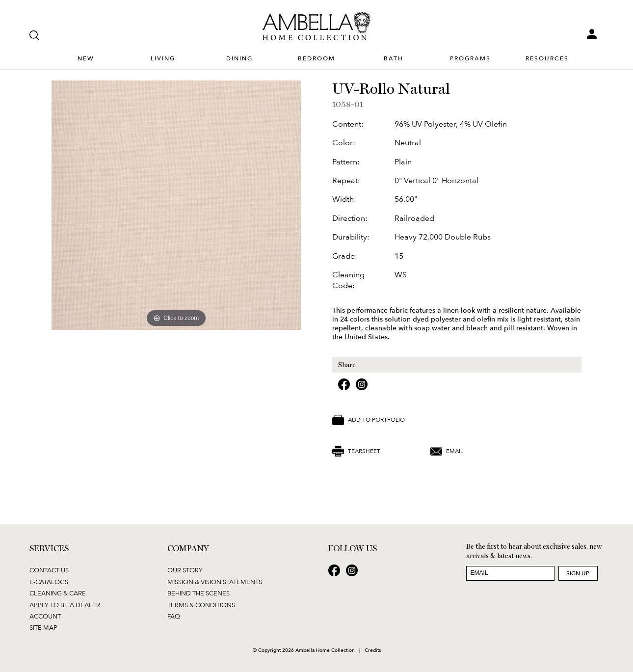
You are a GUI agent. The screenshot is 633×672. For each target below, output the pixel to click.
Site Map (43, 627)
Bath (394, 59)
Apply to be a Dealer (65, 605)
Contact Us (49, 570)
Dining (239, 59)
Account (45, 616)
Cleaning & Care (58, 593)
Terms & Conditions (201, 605)
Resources (547, 59)
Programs (470, 59)
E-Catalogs (49, 582)
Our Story (185, 570)
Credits (373, 650)
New (86, 59)
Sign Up (578, 573)
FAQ (174, 616)
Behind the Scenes (198, 593)
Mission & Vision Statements (215, 582)
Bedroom (316, 59)
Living (163, 59)
